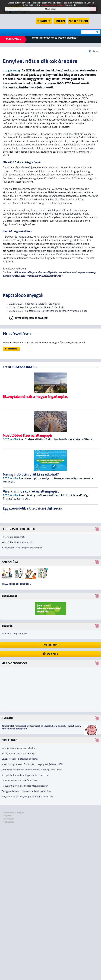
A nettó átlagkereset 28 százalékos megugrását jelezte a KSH (32, 764)
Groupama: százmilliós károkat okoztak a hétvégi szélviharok (32, 770)
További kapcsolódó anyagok (31, 318)
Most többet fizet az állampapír (17, 542)
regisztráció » (21, 634)
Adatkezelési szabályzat (14, 812)
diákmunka (19, 272)
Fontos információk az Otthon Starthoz (55, 38)
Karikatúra (10, 562)
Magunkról (8, 816)
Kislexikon (50, 645)
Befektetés (10, 596)
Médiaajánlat (9, 822)
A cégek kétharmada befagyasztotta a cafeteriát (25, 775)
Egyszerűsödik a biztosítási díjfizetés (20, 759)
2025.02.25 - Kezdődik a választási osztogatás (35, 304)
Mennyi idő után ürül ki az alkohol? (19, 748)
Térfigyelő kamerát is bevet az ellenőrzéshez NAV (26, 791)
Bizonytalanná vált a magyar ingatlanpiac (22, 548)
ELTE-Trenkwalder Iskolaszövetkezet (41, 276)
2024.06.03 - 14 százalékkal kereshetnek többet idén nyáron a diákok (48, 311)
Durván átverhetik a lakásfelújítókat (19, 780)
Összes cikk (51, 654)
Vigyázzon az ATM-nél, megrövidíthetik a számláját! (27, 797)
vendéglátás (50, 272)
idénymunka (34, 272)
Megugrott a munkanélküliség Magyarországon (25, 786)
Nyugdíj (7, 718)
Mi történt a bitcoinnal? (13, 537)
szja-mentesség (87, 272)
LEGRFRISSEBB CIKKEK (19, 367)
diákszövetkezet (67, 272)
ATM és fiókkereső (78, 21)
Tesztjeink (60, 21)
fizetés (15, 276)
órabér (7, 276)
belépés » (6, 634)
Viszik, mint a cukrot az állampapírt (19, 753)
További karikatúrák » (16, 584)
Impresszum (9, 819)
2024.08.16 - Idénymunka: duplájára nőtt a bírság (37, 307)
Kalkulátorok (44, 21)
